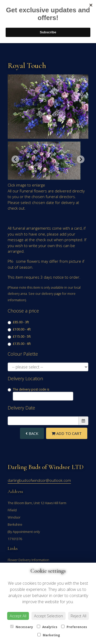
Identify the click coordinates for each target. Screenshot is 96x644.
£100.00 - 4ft (19, 329)
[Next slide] (81, 159)
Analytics (47, 627)
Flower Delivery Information (28, 560)
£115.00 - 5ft (19, 336)
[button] (44, 161)
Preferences (74, 627)
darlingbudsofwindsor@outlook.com (39, 480)
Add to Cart (67, 433)
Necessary (22, 627)
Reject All (78, 616)
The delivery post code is (40, 394)
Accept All (18, 616)
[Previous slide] (15, 159)
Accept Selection (49, 616)
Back (32, 433)
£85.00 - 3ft (18, 322)
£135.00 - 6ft (19, 344)
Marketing (49, 635)
